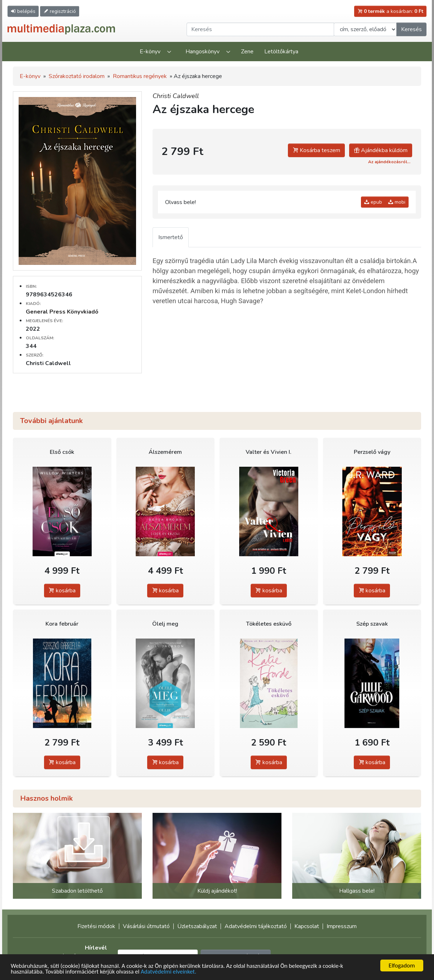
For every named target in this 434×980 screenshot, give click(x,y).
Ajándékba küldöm (381, 150)
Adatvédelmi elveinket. (171, 972)
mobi (397, 202)
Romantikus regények (140, 76)
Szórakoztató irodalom (77, 76)
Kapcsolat (307, 926)
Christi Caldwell (176, 96)
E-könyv (150, 52)
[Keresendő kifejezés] (260, 29)
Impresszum (342, 926)
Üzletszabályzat (197, 926)
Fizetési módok (96, 926)
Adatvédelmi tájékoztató (256, 926)
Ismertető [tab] (171, 237)
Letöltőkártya (281, 52)
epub (373, 202)
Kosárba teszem (316, 150)
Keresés (411, 29)
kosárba (62, 591)
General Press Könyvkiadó (62, 312)
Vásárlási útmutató (146, 926)
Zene (247, 52)
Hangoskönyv (202, 52)
